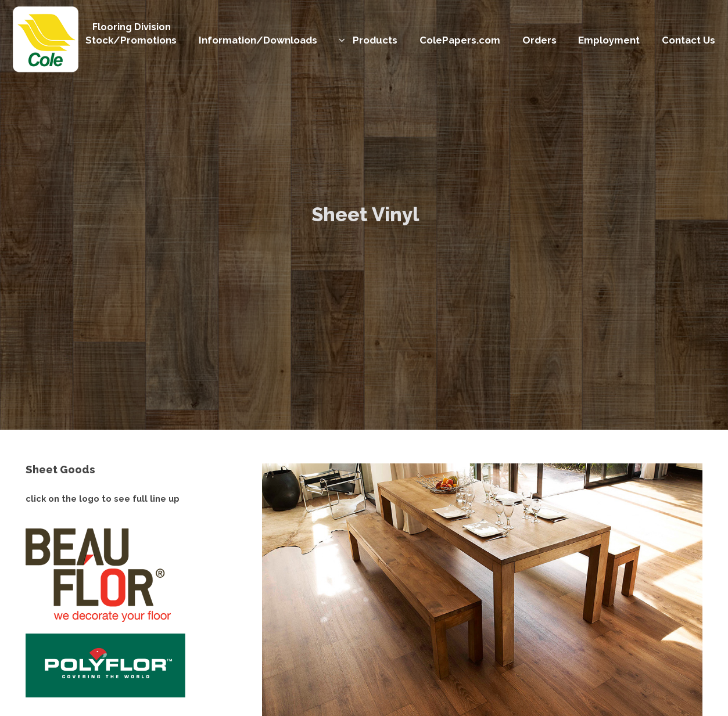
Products (375, 40)
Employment (609, 40)
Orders (539, 40)
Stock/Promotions (131, 40)
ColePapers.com (460, 40)
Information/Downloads (258, 40)
